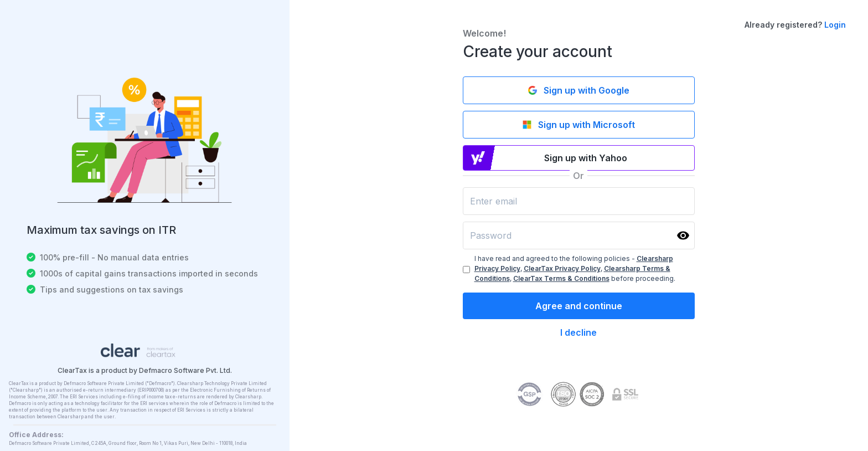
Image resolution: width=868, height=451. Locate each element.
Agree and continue (579, 306)
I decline (578, 332)
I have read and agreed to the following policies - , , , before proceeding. (575, 268)
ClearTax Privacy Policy (562, 268)
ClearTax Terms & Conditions (561, 278)
